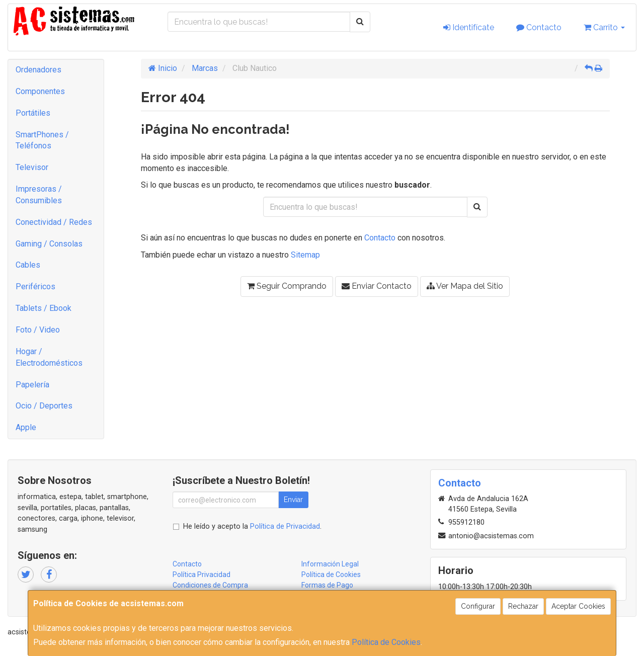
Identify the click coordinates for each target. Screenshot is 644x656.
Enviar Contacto (377, 286)
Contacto (539, 27)
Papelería (32, 385)
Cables (28, 265)
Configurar (478, 606)
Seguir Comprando (287, 286)
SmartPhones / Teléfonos (42, 140)
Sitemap (305, 255)
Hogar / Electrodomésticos (49, 357)
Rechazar (523, 606)
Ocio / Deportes (44, 406)
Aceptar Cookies (578, 606)
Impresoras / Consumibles (39, 195)
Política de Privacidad (285, 526)
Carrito (604, 27)
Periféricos (35, 286)
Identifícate (469, 27)
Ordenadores (38, 70)
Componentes (40, 91)
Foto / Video (38, 330)
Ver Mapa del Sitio (465, 286)
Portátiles (33, 113)
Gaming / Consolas (49, 244)
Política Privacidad (202, 575)
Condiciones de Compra (210, 585)
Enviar (293, 500)
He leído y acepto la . (252, 526)
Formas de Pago (327, 585)
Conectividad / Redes (54, 222)
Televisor (32, 167)
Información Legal (330, 564)
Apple (26, 427)
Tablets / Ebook (44, 308)
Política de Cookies (386, 642)
